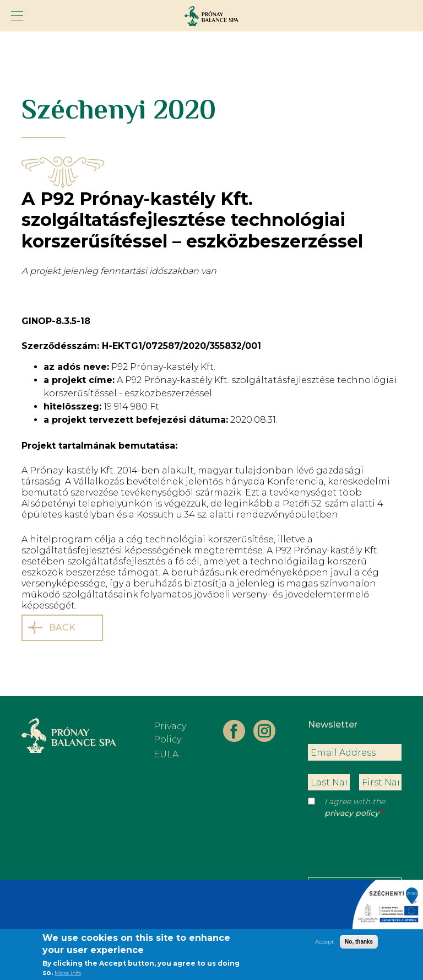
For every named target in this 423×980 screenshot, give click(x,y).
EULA (166, 754)
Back (62, 628)
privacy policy (352, 813)
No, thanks (359, 944)
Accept (324, 944)
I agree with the (355, 807)
